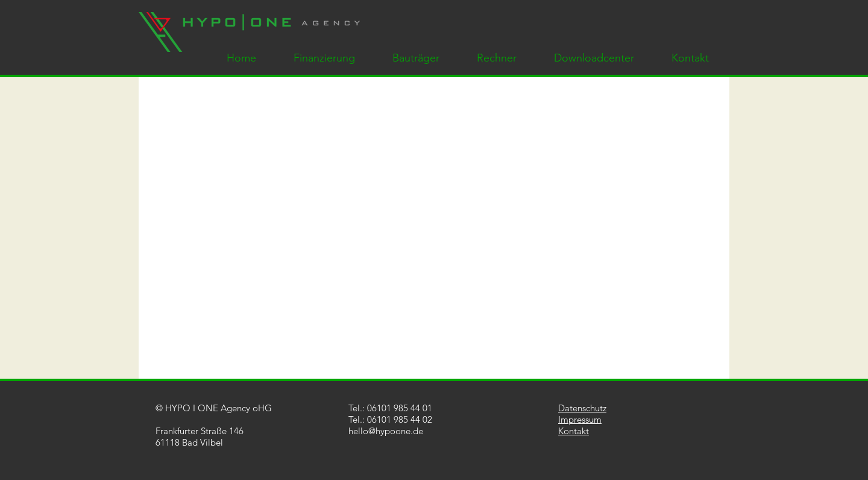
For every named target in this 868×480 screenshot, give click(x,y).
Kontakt (574, 431)
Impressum (580, 419)
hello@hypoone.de (386, 431)
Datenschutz (582, 408)
